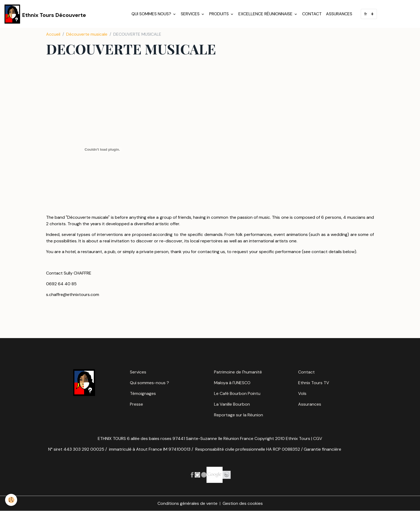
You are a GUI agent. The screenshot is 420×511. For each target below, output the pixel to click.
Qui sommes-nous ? (149, 383)
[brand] (45, 14)
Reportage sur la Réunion (239, 415)
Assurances (339, 14)
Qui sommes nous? (152, 14)
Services (191, 14)
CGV (318, 438)
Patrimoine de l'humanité (238, 372)
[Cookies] (11, 500)
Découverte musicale (87, 34)
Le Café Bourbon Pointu (237, 393)
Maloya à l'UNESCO (232, 383)
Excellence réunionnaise (266, 14)
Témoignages (143, 393)
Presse (136, 404)
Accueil (53, 34)
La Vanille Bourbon (232, 404)
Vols (302, 393)
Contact (312, 14)
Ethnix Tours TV (314, 383)
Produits (220, 14)
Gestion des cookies (243, 503)
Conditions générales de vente (187, 503)
